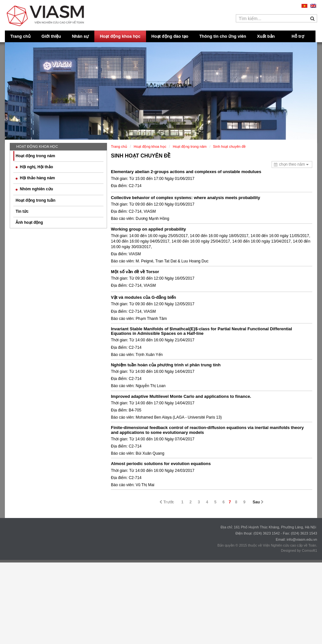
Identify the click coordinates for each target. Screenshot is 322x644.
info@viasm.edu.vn (302, 539)
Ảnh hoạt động (29, 222)
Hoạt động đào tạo (170, 36)
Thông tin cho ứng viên (223, 36)
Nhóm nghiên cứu (34, 189)
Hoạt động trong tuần (35, 200)
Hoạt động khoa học (120, 36)
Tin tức (22, 211)
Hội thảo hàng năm (35, 178)
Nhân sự (80, 36)
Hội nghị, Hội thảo (34, 167)
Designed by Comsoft (298, 550)
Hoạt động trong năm (35, 156)
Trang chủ (20, 36)
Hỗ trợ (298, 36)
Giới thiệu (51, 36)
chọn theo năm (294, 164)
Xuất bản (266, 36)
